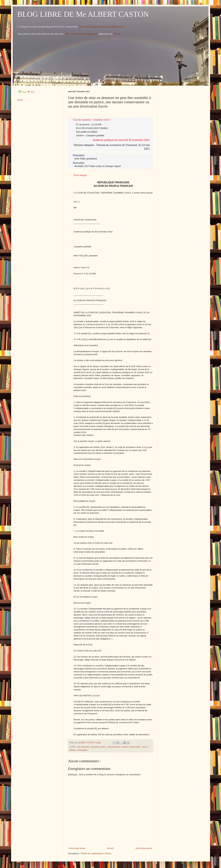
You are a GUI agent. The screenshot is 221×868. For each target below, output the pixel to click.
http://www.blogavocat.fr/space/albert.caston (102, 27)
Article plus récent (77, 848)
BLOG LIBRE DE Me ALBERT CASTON (83, 14)
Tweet (20, 100)
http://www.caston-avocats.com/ (81, 34)
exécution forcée (114, 747)
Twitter (117, 34)
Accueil (110, 848)
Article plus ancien (144, 848)
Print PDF (26, 92)
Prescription (83, 750)
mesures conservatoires (132, 747)
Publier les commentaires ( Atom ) (96, 853)
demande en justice (99, 747)
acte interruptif (84, 747)
